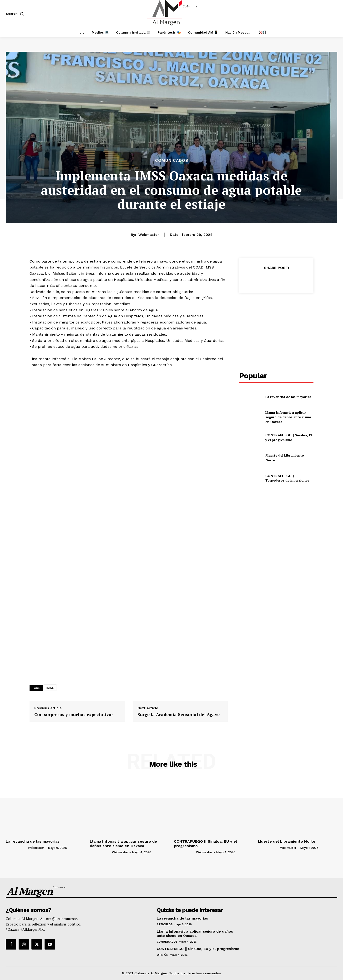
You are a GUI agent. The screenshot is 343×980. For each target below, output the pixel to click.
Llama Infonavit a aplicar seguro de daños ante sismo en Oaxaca (288, 417)
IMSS (50, 688)
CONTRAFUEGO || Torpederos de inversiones (287, 478)
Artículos (165, 924)
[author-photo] (16, 847)
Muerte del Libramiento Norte (287, 841)
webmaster (149, 235)
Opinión (163, 955)
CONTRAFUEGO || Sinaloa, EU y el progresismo (289, 437)
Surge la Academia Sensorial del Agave (179, 715)
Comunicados (172, 161)
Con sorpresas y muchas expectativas (74, 715)
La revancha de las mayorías (288, 397)
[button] (16, 14)
